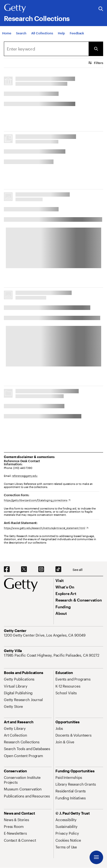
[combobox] (46, 49)
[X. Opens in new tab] (24, 569)
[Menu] (96, 857)
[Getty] (15, 8)
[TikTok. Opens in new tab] (58, 569)
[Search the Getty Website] (101, 9)
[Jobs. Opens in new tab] (59, 728)
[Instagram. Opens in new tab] (41, 569)
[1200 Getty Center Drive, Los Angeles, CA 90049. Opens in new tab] (45, 635)
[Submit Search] (96, 49)
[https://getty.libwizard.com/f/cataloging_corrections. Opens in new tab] (37, 500)
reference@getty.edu (25, 476)
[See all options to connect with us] (78, 570)
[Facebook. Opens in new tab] (7, 569)
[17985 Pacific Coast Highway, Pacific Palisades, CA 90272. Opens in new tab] (52, 655)
